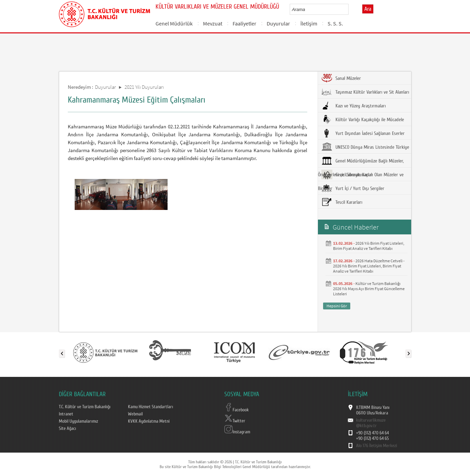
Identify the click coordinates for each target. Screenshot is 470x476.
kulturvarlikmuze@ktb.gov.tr (371, 423)
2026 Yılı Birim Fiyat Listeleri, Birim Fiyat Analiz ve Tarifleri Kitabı (369, 246)
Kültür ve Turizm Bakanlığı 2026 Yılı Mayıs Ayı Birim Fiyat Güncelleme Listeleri (369, 289)
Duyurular (278, 23)
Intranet (66, 414)
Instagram (237, 432)
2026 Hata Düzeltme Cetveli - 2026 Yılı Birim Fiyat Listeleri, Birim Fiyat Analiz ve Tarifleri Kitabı (369, 266)
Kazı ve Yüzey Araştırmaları (354, 106)
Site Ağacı (67, 429)
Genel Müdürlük (174, 23)
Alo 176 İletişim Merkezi (377, 446)
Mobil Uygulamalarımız (78, 421)
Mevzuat (213, 23)
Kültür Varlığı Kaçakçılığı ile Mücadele (363, 119)
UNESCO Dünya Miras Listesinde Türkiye (365, 147)
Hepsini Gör (337, 306)
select (350, 9)
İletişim (309, 23)
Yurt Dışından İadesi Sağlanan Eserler (363, 133)
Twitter (235, 421)
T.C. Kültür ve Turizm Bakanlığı (85, 407)
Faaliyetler (244, 23)
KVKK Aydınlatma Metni (149, 421)
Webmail (135, 414)
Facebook (237, 410)
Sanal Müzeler (341, 78)
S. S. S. (335, 23)
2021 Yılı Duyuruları (144, 87)
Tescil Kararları (342, 202)
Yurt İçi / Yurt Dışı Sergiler (353, 188)
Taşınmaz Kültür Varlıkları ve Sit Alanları (365, 92)
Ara (368, 9)
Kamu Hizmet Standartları (151, 407)
